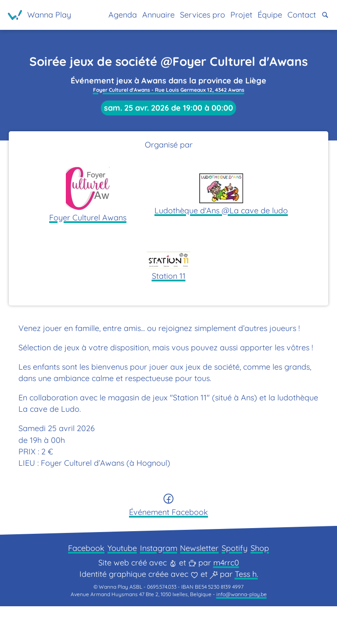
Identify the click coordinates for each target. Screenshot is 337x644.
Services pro (192, 14)
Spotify (240, 581)
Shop (268, 581)
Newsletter (202, 581)
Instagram (158, 581)
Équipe (264, 14)
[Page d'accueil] (41, 15)
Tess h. (246, 608)
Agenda (105, 14)
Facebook (79, 581)
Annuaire (144, 14)
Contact (299, 14)
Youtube (118, 581)
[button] (325, 15)
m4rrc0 (226, 597)
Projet (233, 14)
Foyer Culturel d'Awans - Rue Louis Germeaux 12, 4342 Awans (168, 97)
